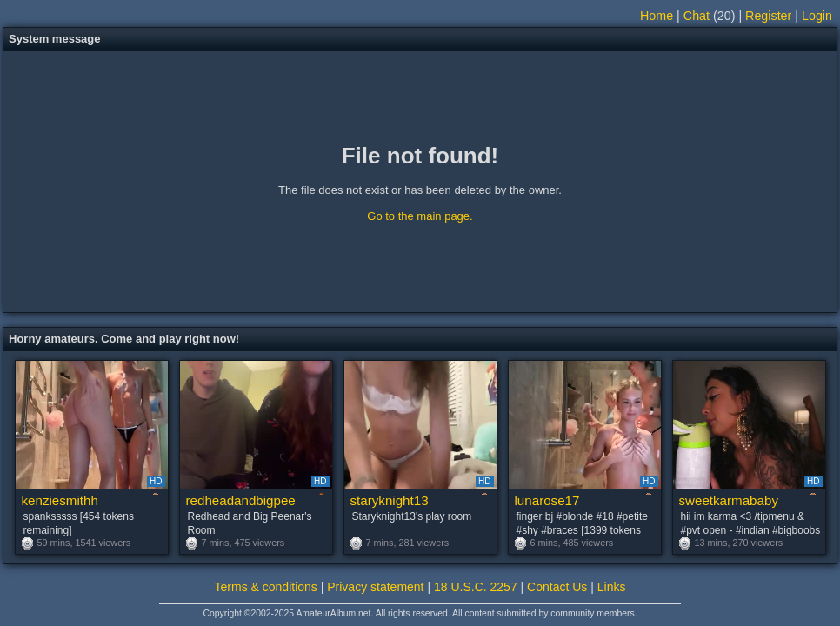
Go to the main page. (420, 216)
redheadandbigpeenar (240, 500)
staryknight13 (390, 500)
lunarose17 (547, 500)
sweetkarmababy (729, 500)
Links (612, 587)
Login (817, 16)
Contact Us (557, 587)
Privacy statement (375, 587)
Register (768, 16)
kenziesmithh (60, 500)
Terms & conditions (266, 587)
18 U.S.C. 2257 (476, 587)
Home (657, 16)
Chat (697, 16)
